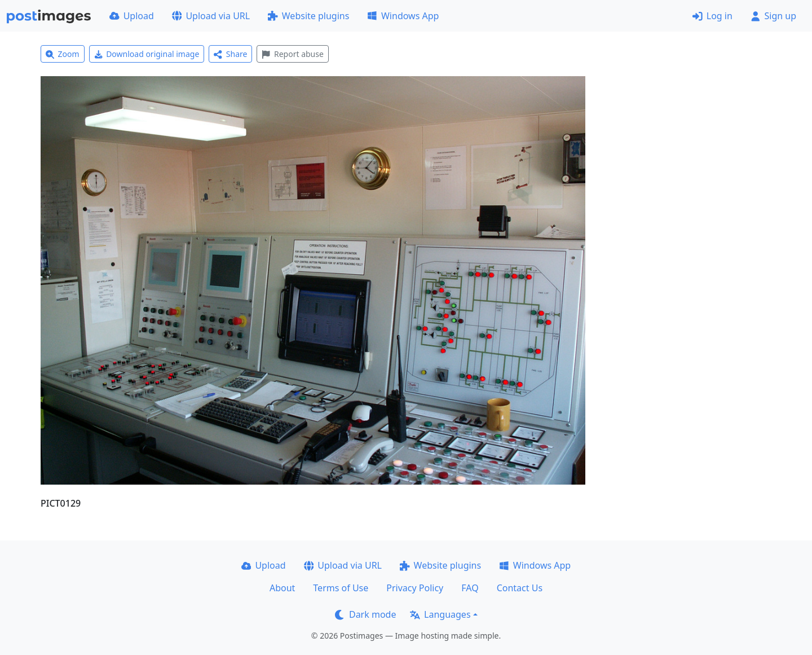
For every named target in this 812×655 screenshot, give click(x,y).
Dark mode (365, 614)
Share (230, 54)
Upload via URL (211, 16)
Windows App (403, 16)
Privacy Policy (415, 588)
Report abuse (292, 54)
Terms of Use (341, 588)
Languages (440, 614)
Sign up (773, 16)
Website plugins (308, 16)
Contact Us (520, 588)
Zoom (63, 54)
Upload (132, 16)
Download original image (147, 54)
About (282, 588)
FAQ (470, 588)
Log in (712, 16)
